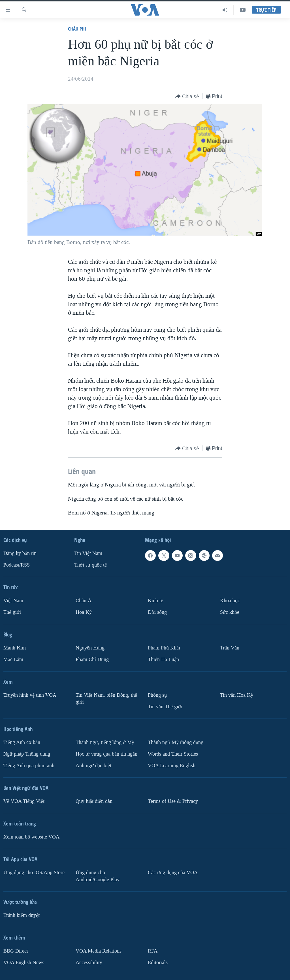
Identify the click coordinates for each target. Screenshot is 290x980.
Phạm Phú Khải (164, 648)
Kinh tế (155, 601)
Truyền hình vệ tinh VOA (30, 695)
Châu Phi (77, 29)
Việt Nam (13, 601)
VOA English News (24, 963)
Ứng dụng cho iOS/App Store (34, 873)
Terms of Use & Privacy (173, 801)
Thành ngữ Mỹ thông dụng (176, 742)
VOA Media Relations (99, 951)
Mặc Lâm (13, 660)
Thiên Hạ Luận (163, 660)
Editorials (158, 963)
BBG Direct (16, 951)
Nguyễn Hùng (90, 648)
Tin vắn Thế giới (165, 707)
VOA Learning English (172, 766)
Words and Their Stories (173, 754)
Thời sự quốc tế (90, 565)
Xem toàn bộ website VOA (31, 837)
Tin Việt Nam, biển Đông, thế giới (106, 699)
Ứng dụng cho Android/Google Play (98, 876)
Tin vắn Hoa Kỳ (237, 695)
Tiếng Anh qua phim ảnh (29, 766)
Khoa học (230, 601)
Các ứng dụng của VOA (173, 873)
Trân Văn (230, 648)
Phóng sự (157, 695)
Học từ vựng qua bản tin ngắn (106, 754)
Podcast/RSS (17, 565)
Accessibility (89, 963)
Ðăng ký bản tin (20, 553)
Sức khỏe (230, 612)
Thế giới (12, 612)
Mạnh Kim (15, 648)
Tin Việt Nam (88, 553)
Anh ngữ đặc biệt (93, 766)
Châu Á (84, 601)
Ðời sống (157, 612)
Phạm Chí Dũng (92, 660)
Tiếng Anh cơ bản (22, 742)
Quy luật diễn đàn (94, 801)
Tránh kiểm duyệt (22, 915)
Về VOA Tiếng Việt (24, 801)
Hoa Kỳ (84, 612)
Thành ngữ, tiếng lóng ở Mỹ (105, 742)
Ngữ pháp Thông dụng (27, 754)
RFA (153, 951)
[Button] (187, 97)
